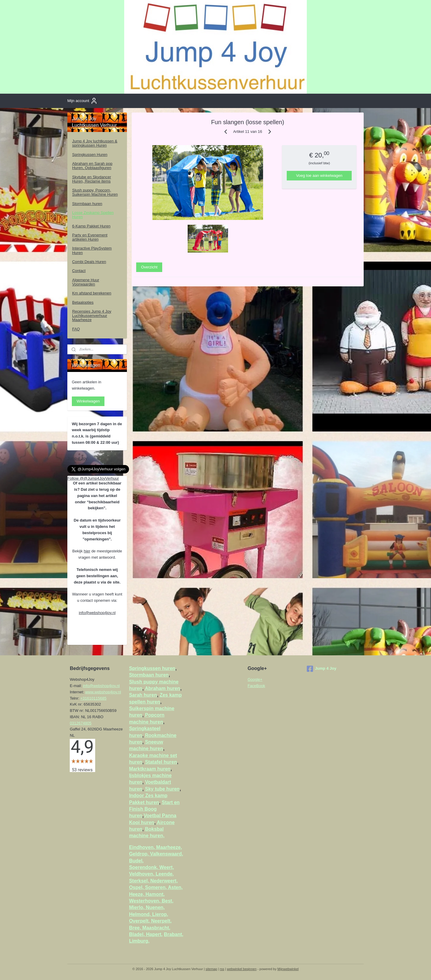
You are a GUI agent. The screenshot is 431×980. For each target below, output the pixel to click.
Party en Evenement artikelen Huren (90, 237)
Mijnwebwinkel (288, 969)
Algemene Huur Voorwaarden (86, 282)
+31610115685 (94, 698)
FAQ (76, 329)
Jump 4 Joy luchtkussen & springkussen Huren (95, 143)
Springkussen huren (152, 668)
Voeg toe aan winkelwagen (320, 176)
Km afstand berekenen (92, 293)
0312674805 (81, 723)
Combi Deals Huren (89, 262)
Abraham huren (163, 688)
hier (87, 551)
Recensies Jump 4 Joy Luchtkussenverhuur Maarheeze (92, 316)
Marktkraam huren (150, 769)
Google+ (255, 679)
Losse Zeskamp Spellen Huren (93, 215)
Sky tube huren (162, 789)
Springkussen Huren (90, 155)
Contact (79, 271)
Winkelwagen (88, 401)
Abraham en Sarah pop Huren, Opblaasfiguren (92, 166)
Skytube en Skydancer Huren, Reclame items (92, 179)
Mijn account (82, 101)
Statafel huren (161, 762)
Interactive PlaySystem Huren (92, 250)
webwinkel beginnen (242, 969)
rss (222, 969)
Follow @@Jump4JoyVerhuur (93, 478)
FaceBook (256, 686)
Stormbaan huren (87, 204)
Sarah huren (143, 695)
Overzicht (150, 267)
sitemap (211, 969)
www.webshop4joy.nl (103, 692)
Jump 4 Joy (77, 458)
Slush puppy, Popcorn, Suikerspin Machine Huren (95, 192)
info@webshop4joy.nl (97, 613)
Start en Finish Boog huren (154, 809)
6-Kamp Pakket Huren (91, 226)
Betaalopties (83, 302)
